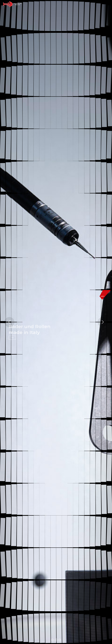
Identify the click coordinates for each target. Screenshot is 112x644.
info (12, 338)
